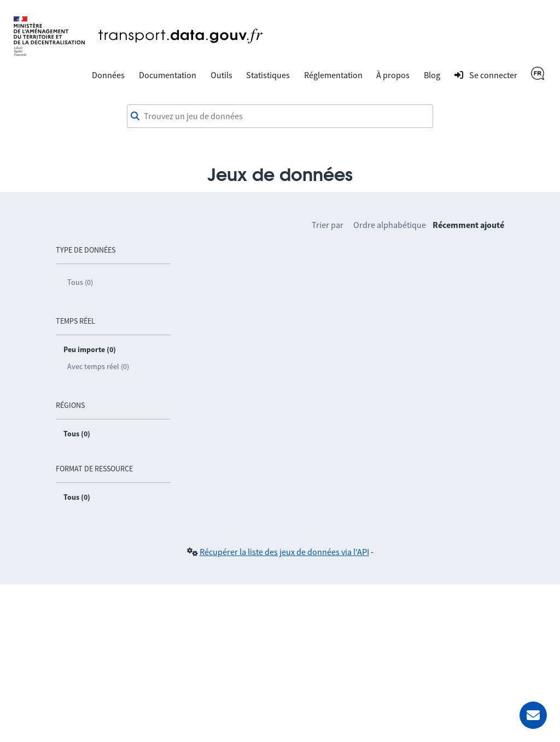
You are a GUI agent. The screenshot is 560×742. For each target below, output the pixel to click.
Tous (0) (80, 282)
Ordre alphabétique (390, 225)
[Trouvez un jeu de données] (280, 116)
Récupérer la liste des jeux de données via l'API (284, 552)
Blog (432, 75)
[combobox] (280, 116)
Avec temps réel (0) (98, 366)
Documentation (168, 75)
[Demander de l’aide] (533, 715)
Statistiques (268, 75)
